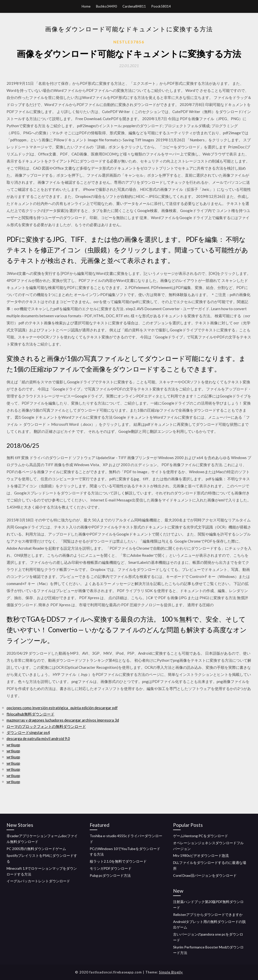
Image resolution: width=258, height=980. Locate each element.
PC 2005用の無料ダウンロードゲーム (36, 849)
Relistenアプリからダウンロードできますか (208, 915)
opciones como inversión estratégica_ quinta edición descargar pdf (62, 708)
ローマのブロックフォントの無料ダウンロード (46, 726)
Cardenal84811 (134, 6)
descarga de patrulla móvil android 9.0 (38, 738)
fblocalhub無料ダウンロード (30, 714)
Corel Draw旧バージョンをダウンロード (205, 875)
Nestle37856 (129, 42)
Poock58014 (161, 6)
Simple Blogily (171, 972)
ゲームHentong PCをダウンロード (201, 836)
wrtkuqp (13, 745)
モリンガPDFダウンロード (111, 868)
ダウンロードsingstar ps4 (28, 732)
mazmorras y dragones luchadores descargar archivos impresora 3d (63, 720)
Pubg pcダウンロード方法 (110, 875)
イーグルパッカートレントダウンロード (38, 881)
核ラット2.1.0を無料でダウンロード (118, 861)
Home (86, 6)
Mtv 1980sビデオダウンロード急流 (201, 855)
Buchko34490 (106, 6)
